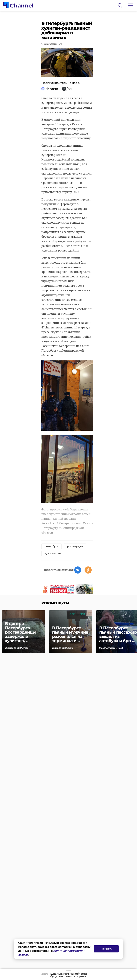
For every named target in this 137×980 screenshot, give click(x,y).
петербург (52, 546)
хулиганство (53, 553)
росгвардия (75, 546)
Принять (106, 949)
